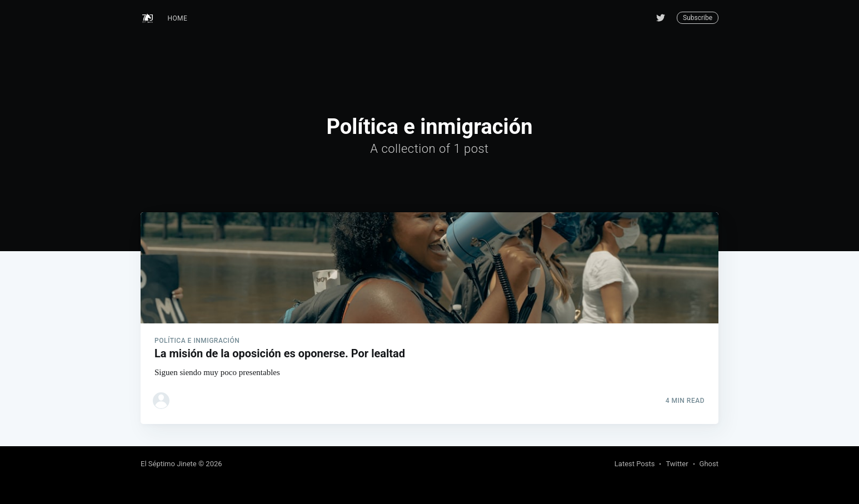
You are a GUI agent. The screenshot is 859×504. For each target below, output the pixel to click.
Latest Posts (635, 464)
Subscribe (698, 18)
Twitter (677, 464)
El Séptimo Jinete (169, 464)
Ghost (709, 464)
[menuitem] (178, 19)
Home (178, 18)
